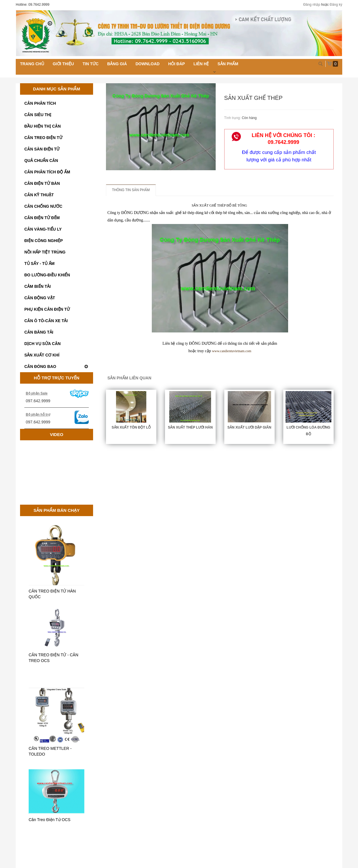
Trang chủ (32, 64)
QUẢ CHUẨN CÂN (41, 160)
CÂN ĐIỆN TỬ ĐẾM (42, 218)
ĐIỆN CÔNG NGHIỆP (44, 241)
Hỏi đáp (176, 64)
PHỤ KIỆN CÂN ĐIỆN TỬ (47, 309)
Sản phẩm (228, 64)
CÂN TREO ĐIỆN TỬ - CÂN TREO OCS (53, 658)
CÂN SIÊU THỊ (38, 115)
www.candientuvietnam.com (232, 351)
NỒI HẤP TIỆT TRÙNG (45, 252)
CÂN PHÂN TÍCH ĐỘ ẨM (47, 172)
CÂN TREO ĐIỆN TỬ (43, 138)
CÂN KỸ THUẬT (39, 195)
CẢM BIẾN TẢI (38, 286)
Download (147, 64)
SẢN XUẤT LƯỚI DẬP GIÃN (249, 427)
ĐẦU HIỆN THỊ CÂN (43, 126)
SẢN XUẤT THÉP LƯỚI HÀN (190, 427)
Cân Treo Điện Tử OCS (50, 820)
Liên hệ (201, 64)
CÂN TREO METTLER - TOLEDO (50, 751)
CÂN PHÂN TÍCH (40, 103)
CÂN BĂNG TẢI (39, 332)
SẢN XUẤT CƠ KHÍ (42, 355)
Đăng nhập (312, 5)
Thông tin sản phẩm (131, 190)
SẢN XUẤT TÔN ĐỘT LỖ (131, 427)
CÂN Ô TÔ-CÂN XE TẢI (46, 321)
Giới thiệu (63, 64)
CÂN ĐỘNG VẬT (40, 298)
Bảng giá (117, 64)
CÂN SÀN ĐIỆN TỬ (42, 149)
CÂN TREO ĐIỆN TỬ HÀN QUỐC (52, 594)
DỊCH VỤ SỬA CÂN (43, 344)
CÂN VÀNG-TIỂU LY (43, 229)
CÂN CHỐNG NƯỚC (43, 206)
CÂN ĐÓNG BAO (57, 366)
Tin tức (91, 64)
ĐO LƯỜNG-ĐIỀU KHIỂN (47, 275)
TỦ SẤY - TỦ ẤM (39, 263)
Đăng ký (336, 5)
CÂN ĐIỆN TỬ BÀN (42, 183)
